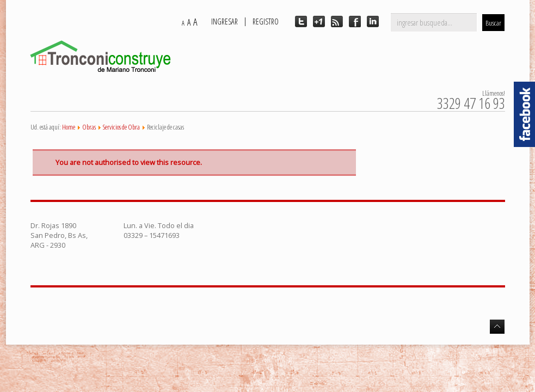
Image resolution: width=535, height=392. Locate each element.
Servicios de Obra (121, 127)
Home (69, 127)
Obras (89, 127)
